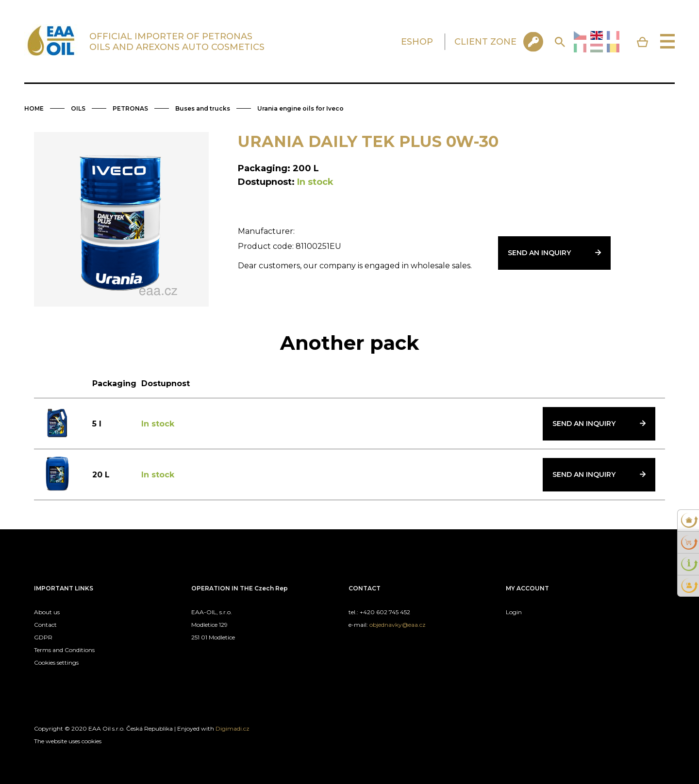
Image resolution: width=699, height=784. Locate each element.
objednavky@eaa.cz (398, 625)
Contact (45, 625)
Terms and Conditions (64, 650)
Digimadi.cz (233, 728)
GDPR (43, 637)
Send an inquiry (539, 253)
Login (514, 612)
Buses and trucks (203, 108)
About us (47, 612)
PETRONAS (130, 108)
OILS (78, 108)
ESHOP (417, 42)
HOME (34, 108)
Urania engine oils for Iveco (300, 108)
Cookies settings (56, 662)
